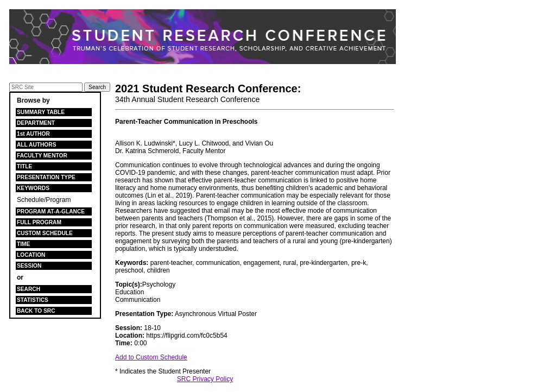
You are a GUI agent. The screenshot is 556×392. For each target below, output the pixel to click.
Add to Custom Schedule (151, 357)
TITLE (24, 166)
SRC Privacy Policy (205, 379)
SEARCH (29, 289)
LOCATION (31, 255)
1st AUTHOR (33, 134)
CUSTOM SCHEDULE (45, 233)
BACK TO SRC (36, 311)
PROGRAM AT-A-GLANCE (51, 211)
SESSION (29, 266)
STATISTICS (33, 300)
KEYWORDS (33, 188)
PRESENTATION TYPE (46, 177)
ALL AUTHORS (36, 145)
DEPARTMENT (36, 123)
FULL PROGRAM (39, 222)
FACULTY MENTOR (42, 156)
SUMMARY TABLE (41, 112)
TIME (23, 244)
